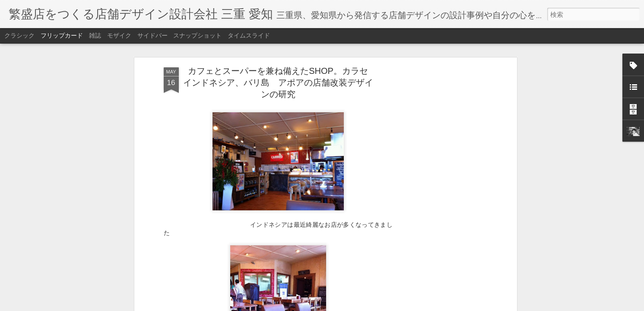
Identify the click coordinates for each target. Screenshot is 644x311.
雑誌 (95, 35)
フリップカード (62, 35)
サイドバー (152, 35)
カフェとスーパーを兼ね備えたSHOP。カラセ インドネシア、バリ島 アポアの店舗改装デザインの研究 (280, 83)
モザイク (119, 35)
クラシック (19, 35)
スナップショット (197, 35)
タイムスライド (249, 35)
